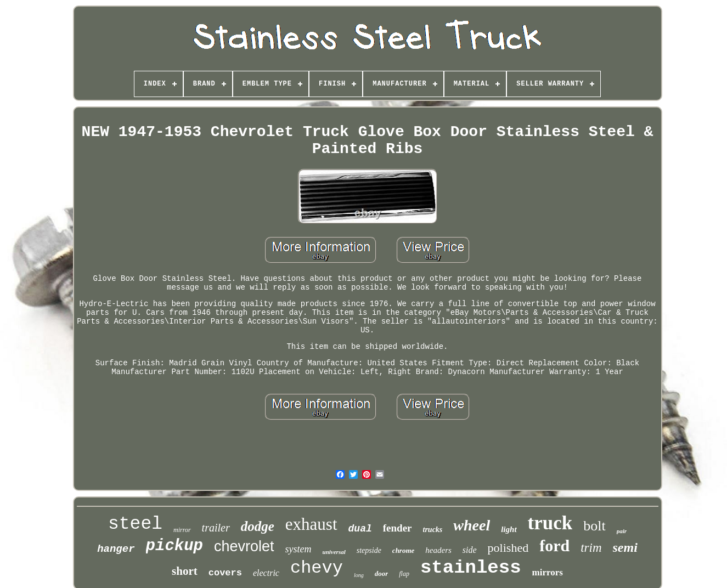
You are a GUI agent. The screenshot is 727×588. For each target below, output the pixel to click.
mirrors (548, 572)
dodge (258, 526)
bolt (594, 526)
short (185, 571)
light (509, 529)
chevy (317, 568)
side (470, 550)
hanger (116, 549)
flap (404, 574)
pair (622, 531)
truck (550, 523)
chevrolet (244, 546)
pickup (174, 546)
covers (225, 573)
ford (554, 545)
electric (266, 573)
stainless (471, 568)
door (382, 573)
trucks (433, 530)
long (359, 575)
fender (398, 528)
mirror (182, 530)
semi (625, 547)
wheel (472, 525)
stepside (369, 550)
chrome (403, 550)
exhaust (311, 524)
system (298, 549)
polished (508, 548)
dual (360, 529)
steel (135, 524)
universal (334, 552)
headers (438, 550)
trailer (216, 528)
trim (591, 548)
